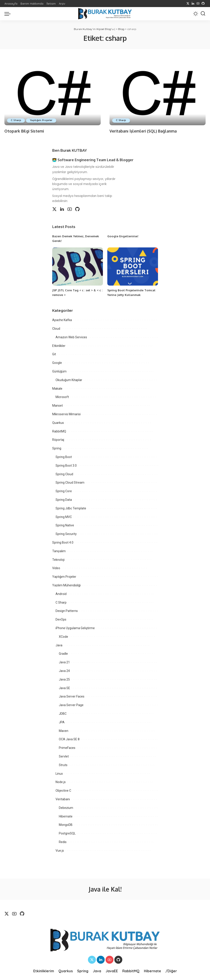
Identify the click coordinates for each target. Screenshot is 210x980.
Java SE (64, 688)
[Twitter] (188, 4)
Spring (57, 448)
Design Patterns (67, 611)
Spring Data (64, 499)
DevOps (61, 619)
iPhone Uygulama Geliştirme (75, 628)
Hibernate (66, 816)
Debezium (66, 808)
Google (57, 363)
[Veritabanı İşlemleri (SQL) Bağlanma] (158, 93)
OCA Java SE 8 (69, 739)
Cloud (56, 328)
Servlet (64, 756)
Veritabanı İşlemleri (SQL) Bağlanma (144, 131)
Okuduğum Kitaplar (69, 380)
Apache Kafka (62, 320)
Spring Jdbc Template (71, 508)
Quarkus (58, 423)
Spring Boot (64, 457)
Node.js (61, 782)
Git (54, 354)
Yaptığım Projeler (44, 120)
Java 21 (64, 662)
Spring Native (65, 525)
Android (61, 594)
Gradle (63, 653)
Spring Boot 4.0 (63, 542)
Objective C (63, 790)
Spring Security (66, 534)
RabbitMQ (59, 431)
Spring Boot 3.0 (66, 465)
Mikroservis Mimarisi (66, 414)
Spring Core (64, 491)
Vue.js (60, 850)
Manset (58, 405)
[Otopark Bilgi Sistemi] (53, 93)
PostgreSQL (67, 833)
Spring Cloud (64, 474)
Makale (57, 388)
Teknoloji (58, 559)
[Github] (203, 4)
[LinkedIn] (193, 4)
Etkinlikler (59, 346)
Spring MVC (64, 517)
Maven (64, 730)
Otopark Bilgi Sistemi (25, 131)
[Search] (203, 14)
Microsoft (62, 397)
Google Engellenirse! (123, 236)
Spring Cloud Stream (70, 482)
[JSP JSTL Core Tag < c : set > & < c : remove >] (78, 267)
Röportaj (58, 440)
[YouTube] (198, 4)
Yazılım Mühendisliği (66, 585)
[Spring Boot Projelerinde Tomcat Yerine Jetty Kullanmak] (133, 267)
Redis (63, 842)
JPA (62, 722)
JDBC (63, 713)
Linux (59, 773)
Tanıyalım (59, 551)
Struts (63, 765)
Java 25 (64, 679)
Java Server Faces (72, 696)
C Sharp (17, 120)
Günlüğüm (59, 371)
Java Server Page (71, 705)
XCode (63, 636)
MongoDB (66, 825)
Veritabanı (63, 799)
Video (56, 568)
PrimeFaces (67, 748)
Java (59, 645)
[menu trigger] (9, 14)
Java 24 (64, 671)
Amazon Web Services (71, 337)
